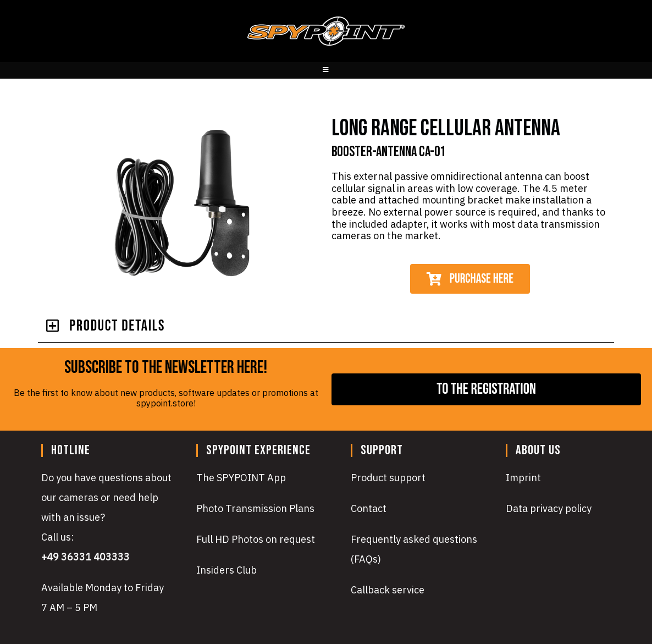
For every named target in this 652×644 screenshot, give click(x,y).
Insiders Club (226, 570)
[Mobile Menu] (326, 70)
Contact (369, 508)
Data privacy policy (549, 508)
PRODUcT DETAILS (117, 326)
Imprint (523, 478)
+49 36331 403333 (85, 557)
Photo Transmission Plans (255, 508)
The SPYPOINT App (241, 478)
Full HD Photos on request (256, 539)
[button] (326, 326)
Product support (388, 478)
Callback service (388, 590)
